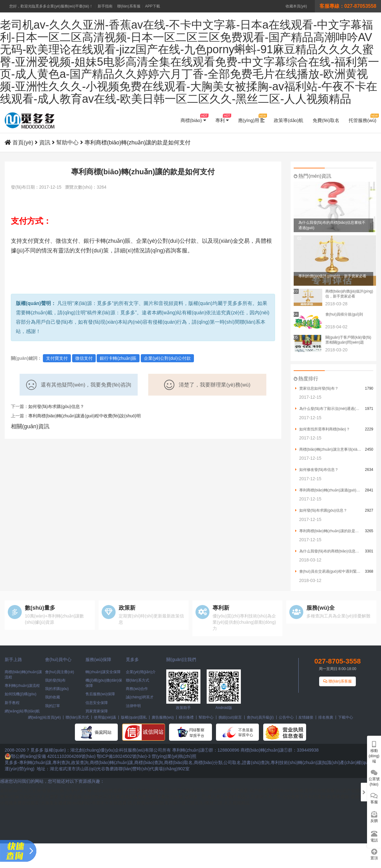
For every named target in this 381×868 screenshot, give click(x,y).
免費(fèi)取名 (326, 120)
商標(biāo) (193, 118)
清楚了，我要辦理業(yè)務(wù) (207, 385)
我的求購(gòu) (57, 689)
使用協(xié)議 (105, 717)
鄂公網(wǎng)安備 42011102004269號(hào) (50, 756)
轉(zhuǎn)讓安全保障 (103, 672)
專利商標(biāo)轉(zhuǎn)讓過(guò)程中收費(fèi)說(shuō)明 (85, 416)
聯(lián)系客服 (129, 6)
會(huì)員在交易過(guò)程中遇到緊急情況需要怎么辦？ (328, 571)
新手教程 (12, 703)
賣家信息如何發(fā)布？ (317, 388)
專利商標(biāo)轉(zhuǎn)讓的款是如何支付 (328, 531)
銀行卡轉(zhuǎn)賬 (118, 358)
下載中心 (346, 717)
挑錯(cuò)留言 (230, 717)
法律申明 (133, 706)
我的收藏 (53, 697)
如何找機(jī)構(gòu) (21, 694)
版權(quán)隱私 (134, 717)
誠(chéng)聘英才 (140, 697)
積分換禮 (186, 717)
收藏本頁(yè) (296, 6)
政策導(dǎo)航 (289, 120)
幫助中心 (67, 143)
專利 (222, 118)
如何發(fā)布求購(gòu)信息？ (321, 510)
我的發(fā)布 (55, 680)
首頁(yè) (23, 143)
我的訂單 (53, 706)
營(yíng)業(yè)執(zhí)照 (174, 756)
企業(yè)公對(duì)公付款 (167, 358)
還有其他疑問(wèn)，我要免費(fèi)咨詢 (79, 385)
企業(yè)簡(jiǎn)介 (141, 672)
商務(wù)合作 (137, 689)
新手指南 (105, 6)
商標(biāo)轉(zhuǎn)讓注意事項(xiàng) (328, 449)
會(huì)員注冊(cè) (60, 672)
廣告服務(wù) (163, 717)
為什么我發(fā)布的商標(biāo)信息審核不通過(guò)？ (328, 551)
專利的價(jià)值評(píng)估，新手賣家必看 (332, 276)
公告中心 (286, 717)
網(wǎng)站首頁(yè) (44, 717)
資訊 (45, 143)
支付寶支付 (57, 358)
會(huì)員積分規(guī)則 (344, 314)
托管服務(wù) (363, 118)
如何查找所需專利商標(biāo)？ (323, 429)
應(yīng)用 (251, 118)
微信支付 (84, 358)
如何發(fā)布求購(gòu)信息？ (56, 406)
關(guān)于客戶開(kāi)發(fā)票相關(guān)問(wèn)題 (348, 340)
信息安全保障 (97, 703)
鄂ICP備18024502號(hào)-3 (124, 756)
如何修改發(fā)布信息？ (317, 470)
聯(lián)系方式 (138, 680)
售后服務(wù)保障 (100, 694)
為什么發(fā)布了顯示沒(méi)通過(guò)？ (328, 409)
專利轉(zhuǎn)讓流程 (22, 686)
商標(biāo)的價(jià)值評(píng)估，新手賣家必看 (349, 294)
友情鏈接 (306, 717)
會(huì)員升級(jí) (260, 717)
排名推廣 (326, 717)
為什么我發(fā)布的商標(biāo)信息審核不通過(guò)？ (332, 225)
